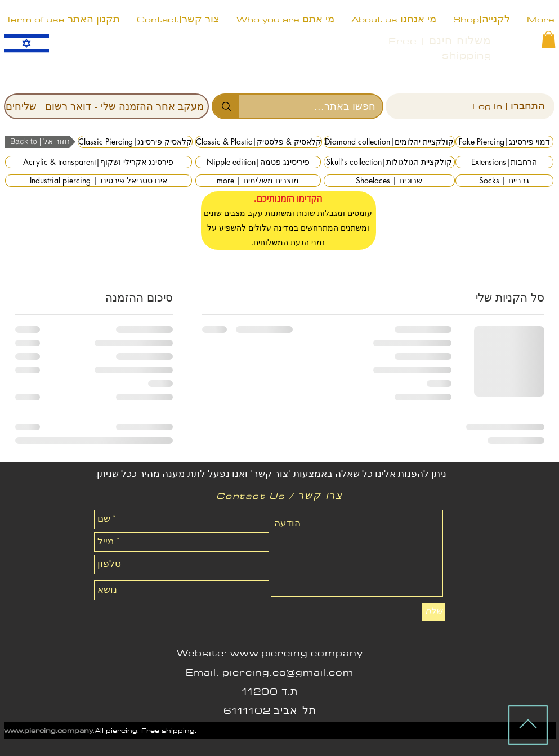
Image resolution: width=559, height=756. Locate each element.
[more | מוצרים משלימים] (258, 181)
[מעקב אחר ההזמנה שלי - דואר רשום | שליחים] (106, 106)
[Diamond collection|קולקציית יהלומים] (389, 142)
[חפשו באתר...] (319, 106)
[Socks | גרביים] (504, 181)
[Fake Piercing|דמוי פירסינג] (504, 142)
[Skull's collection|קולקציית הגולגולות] (389, 162)
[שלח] (433, 612)
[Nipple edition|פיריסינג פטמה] (258, 162)
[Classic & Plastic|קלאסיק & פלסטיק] (259, 142)
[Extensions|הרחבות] (504, 162)
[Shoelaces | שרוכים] (389, 181)
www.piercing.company (297, 653)
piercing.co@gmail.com (288, 672)
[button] (549, 39)
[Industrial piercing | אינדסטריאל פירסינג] (99, 181)
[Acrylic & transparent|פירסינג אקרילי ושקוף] (99, 162)
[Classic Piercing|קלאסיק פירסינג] (135, 142)
